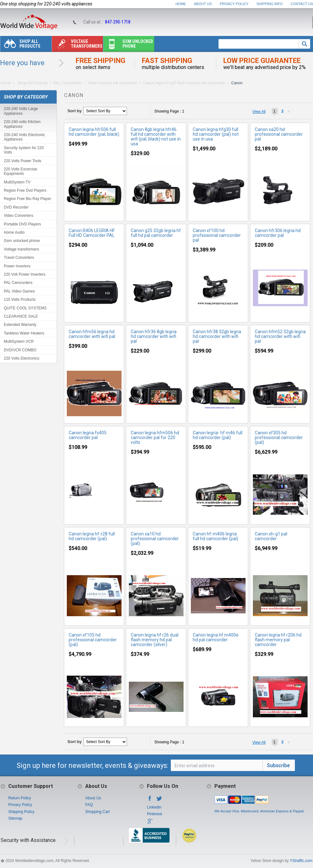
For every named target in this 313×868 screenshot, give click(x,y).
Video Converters (19, 216)
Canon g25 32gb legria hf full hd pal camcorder (156, 233)
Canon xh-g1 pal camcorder (271, 536)
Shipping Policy (21, 812)
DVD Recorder (16, 207)
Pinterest (154, 814)
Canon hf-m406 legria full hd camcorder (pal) (216, 536)
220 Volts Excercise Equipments (21, 171)
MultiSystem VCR (19, 341)
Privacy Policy (234, 4)
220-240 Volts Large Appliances (21, 111)
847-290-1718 (118, 22)
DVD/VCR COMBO (20, 350)
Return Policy (20, 798)
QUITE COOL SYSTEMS (25, 308)
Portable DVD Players (22, 224)
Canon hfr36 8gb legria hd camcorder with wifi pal (154, 336)
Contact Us (302, 4)
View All (259, 112)
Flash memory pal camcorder (112, 83)
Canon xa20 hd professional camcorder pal (279, 134)
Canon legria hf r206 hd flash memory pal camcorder (278, 640)
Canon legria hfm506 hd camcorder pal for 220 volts (155, 437)
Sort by (75, 111)
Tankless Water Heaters (24, 333)
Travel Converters (19, 258)
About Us (203, 4)
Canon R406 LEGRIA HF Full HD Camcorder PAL (92, 233)
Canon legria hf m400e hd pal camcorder (216, 637)
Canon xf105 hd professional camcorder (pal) (93, 640)
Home (181, 4)
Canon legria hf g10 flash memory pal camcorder (184, 83)
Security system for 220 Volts (24, 150)
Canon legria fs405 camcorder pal (88, 435)
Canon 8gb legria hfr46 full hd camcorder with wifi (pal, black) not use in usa (156, 137)
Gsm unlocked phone (128, 45)
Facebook (150, 800)
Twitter (159, 800)
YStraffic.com (301, 861)
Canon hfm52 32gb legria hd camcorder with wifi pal (280, 336)
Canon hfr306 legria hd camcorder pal (278, 233)
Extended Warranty (20, 325)
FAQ (89, 805)
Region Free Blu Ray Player (28, 199)
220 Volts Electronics (21, 358)
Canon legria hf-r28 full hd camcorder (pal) (92, 536)
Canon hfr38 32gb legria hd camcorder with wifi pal (217, 336)
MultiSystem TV (17, 182)
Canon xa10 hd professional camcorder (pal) (155, 539)
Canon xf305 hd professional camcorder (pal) (279, 437)
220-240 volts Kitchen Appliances (22, 124)
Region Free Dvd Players (25, 190)
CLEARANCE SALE (21, 316)
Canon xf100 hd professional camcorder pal (217, 235)
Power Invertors (17, 266)
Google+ (150, 823)
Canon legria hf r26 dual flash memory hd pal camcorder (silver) (155, 640)
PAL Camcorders (68, 83)
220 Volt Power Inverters (25, 274)
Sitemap (15, 818)
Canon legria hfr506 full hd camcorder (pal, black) (94, 132)
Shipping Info (270, 4)
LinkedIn (154, 807)
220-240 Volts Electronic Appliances (24, 137)
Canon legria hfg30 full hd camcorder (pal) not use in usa (216, 134)
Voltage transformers (77, 45)
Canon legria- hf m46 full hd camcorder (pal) (218, 435)
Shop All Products (20, 45)
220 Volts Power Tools (23, 161)
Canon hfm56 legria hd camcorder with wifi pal (92, 334)
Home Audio (14, 232)
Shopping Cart (97, 812)
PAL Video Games (19, 291)
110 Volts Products (20, 300)
